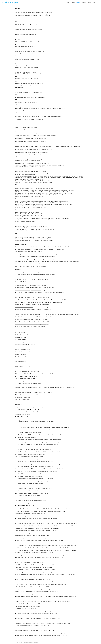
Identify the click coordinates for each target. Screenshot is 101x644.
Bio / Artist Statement (86, 3)
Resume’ (78, 3)
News (73, 3)
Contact (95, 3)
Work (68, 3)
